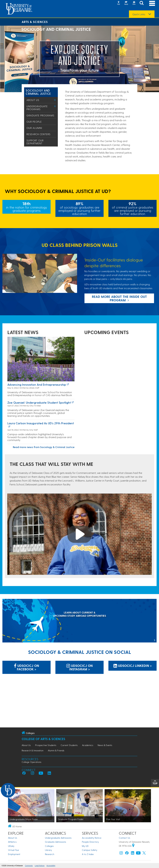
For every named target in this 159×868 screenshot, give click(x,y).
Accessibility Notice (92, 838)
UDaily (11, 846)
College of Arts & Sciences (43, 739)
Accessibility (51, 866)
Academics (88, 745)
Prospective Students (46, 745)
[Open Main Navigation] (152, 3)
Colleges (49, 846)
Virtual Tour (14, 850)
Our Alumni (34, 128)
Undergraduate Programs (37, 108)
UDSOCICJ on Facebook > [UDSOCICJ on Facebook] (26, 667)
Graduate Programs (40, 115)
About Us (33, 100)
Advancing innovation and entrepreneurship (37, 384)
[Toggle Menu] (55, 100)
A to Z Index (88, 854)
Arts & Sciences (35, 22)
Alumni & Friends (56, 750)
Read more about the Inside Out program (119, 298)
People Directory (90, 842)
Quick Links (139, 14)
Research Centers (38, 134)
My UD (85, 846)
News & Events (105, 745)
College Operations (31, 762)
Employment (14, 854)
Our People (34, 122)
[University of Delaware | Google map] (133, 846)
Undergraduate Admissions (58, 838)
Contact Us (124, 838)
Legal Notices (40, 866)
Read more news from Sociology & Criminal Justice (44, 447)
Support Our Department (35, 142)
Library (48, 850)
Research (50, 854)
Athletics (12, 842)
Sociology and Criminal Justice (38, 92)
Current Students (69, 745)
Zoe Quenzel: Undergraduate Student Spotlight (39, 402)
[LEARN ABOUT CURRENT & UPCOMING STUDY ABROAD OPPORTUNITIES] (79, 621)
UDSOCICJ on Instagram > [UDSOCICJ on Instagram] (79, 667)
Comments (29, 866)
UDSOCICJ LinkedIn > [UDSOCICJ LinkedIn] (133, 666)
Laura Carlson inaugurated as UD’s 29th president (41, 423)
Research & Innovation (33, 750)
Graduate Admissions (55, 842)
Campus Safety (90, 850)
